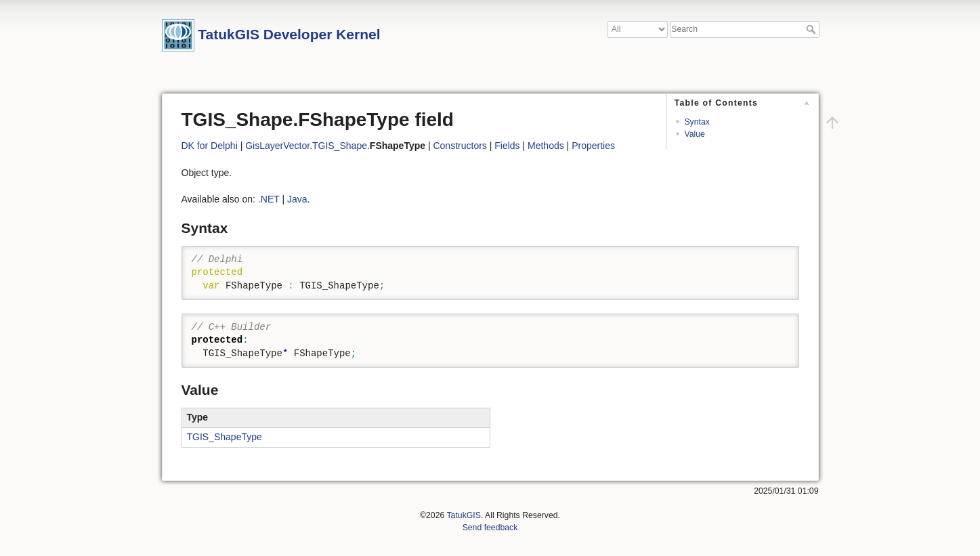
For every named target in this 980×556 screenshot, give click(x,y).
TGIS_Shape (340, 146)
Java (297, 199)
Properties (593, 146)
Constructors (460, 146)
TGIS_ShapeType (225, 437)
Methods (546, 146)
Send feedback (490, 528)
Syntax (697, 122)
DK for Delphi (210, 146)
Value (694, 134)
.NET (269, 199)
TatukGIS (463, 515)
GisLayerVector (277, 146)
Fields (507, 146)
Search (812, 29)
